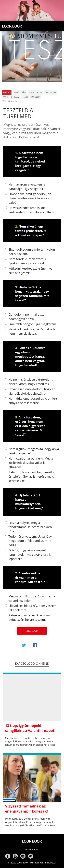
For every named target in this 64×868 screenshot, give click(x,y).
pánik (5, 97)
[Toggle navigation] (59, 26)
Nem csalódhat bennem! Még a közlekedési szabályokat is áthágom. (29, 463)
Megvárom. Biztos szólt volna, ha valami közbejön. (30, 598)
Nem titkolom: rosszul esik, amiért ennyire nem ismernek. (31, 401)
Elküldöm (32, 631)
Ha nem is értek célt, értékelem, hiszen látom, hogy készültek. (29, 382)
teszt (25, 97)
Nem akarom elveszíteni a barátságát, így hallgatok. (25, 187)
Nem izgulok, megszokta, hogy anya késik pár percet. (32, 451)
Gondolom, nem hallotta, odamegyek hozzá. (24, 317)
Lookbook (32, 849)
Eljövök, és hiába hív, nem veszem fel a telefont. (31, 608)
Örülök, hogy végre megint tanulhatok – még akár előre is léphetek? (28, 554)
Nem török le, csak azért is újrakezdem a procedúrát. (25, 261)
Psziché (7, 93)
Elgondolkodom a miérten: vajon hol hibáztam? (30, 252)
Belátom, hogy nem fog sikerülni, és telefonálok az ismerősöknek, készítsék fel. (30, 477)
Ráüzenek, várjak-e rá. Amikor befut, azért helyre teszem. (28, 617)
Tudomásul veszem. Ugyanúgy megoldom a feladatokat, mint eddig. (28, 541)
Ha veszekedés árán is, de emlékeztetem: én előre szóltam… (31, 210)
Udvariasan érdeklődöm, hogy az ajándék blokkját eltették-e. (30, 391)
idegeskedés (35, 93)
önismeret (50, 93)
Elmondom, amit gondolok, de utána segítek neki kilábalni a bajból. (28, 198)
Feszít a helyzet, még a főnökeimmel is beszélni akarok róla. (29, 527)
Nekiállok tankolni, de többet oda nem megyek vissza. (30, 331)
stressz (15, 97)
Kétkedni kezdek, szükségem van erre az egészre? (30, 271)
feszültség (20, 93)
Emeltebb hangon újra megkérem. (31, 324)
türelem (36, 97)
